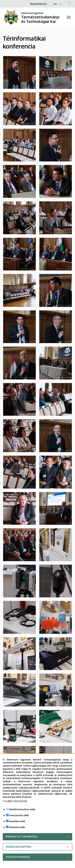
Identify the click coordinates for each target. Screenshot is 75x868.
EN (60, 4)
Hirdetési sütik (17, 827)
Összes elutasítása (18, 847)
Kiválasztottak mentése (21, 837)
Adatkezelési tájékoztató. (53, 794)
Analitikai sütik (17, 821)
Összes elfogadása (18, 857)
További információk (15, 801)
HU (55, 4)
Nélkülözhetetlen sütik (22, 809)
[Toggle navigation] (69, 17)
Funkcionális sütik (19, 815)
